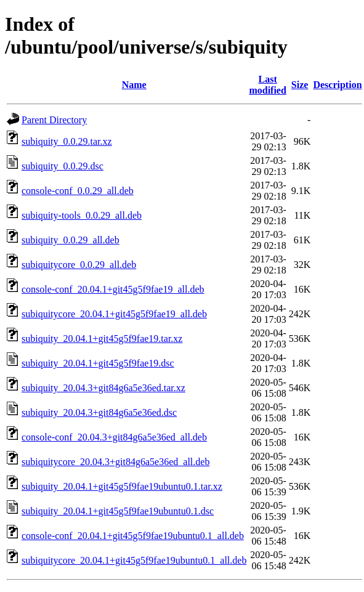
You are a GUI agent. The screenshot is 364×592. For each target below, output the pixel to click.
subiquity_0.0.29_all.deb (71, 240)
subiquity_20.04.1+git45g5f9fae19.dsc (98, 363)
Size (300, 85)
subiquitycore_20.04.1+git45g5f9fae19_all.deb (114, 314)
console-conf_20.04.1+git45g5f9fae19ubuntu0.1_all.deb (133, 536)
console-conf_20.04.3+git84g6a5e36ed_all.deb (114, 437)
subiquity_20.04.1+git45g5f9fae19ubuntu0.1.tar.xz (122, 486)
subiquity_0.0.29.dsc (63, 166)
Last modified (267, 85)
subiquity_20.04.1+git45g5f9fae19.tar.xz (102, 339)
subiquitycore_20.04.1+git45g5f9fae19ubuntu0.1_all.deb (134, 560)
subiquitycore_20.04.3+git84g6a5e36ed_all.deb (115, 462)
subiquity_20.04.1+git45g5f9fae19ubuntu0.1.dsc (118, 511)
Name (134, 85)
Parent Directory (54, 120)
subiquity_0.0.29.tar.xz (67, 141)
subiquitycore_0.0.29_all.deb (79, 265)
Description (337, 85)
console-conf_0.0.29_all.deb (78, 191)
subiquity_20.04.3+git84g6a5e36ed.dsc (99, 412)
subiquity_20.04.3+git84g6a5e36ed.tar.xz (103, 388)
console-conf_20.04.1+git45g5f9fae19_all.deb (113, 289)
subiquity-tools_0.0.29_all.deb (82, 215)
